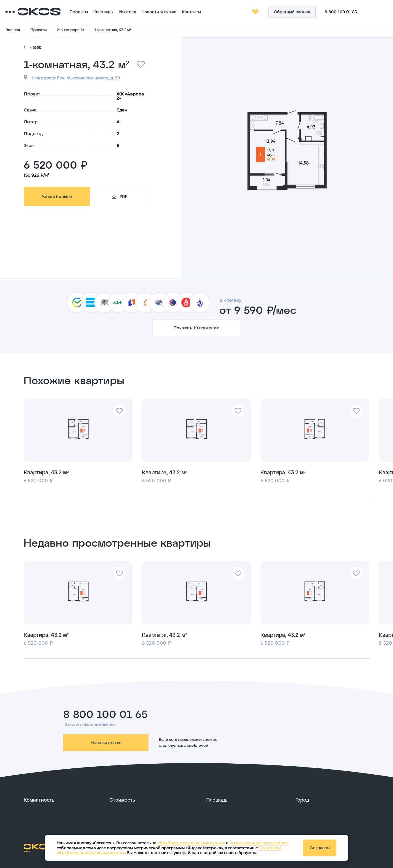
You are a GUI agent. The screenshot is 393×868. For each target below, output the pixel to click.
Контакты (215, 12)
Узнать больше (57, 196)
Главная (31, 30)
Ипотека (151, 12)
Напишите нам (106, 742)
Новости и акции (183, 12)
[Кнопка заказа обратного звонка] (304, 12)
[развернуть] (62, 800)
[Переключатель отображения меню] (28, 12)
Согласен (320, 848)
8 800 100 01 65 (353, 12)
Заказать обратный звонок (90, 724)
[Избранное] (268, 12)
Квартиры (127, 12)
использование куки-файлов (258, 843)
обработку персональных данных (191, 843)
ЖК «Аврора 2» (89, 30)
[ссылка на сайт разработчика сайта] (355, 847)
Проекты (103, 12)
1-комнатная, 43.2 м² (131, 30)
